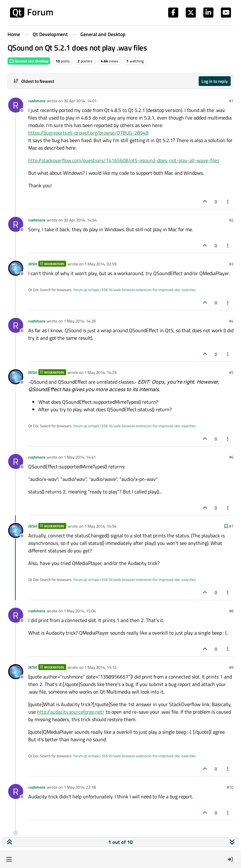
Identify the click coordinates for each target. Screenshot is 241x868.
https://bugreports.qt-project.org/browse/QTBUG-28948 (88, 133)
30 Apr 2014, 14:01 (80, 101)
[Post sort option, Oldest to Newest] (34, 81)
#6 (231, 457)
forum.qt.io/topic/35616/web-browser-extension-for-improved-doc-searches (135, 290)
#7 (231, 526)
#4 (231, 321)
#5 (231, 372)
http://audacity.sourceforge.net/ (71, 712)
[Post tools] (228, 202)
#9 (231, 667)
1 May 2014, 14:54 (100, 526)
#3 (231, 264)
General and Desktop (29, 61)
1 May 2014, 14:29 (100, 372)
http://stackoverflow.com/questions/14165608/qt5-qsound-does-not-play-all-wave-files (124, 160)
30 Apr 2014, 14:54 (80, 220)
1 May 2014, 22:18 (80, 787)
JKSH (33, 264)
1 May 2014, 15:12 (100, 667)
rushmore (37, 101)
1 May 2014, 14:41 (80, 457)
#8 (231, 611)
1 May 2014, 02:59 (100, 264)
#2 (231, 220)
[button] (9, 859)
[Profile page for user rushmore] (16, 105)
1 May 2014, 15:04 (80, 611)
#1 (231, 101)
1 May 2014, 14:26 (80, 321)
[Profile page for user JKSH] (16, 268)
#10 (230, 787)
